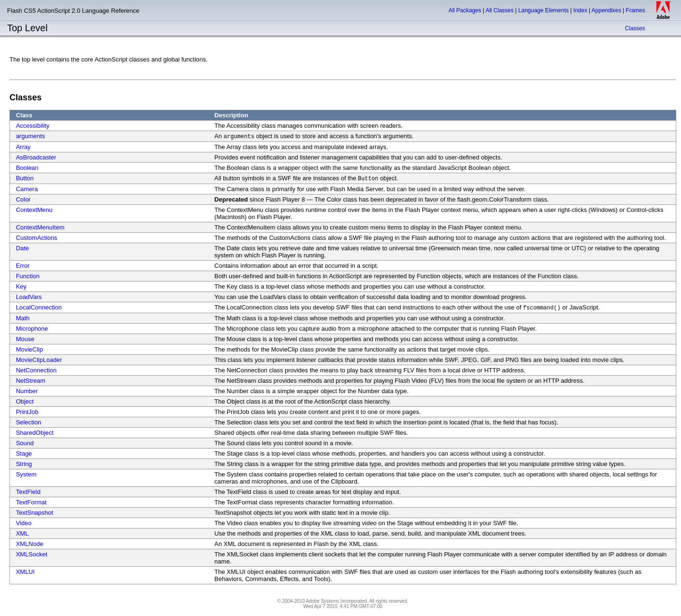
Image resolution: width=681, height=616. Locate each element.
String (24, 464)
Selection (29, 422)
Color (23, 199)
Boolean (27, 168)
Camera (27, 189)
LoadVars (29, 297)
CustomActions (37, 238)
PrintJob (27, 412)
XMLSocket (32, 554)
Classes (635, 28)
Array (23, 147)
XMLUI (26, 572)
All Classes (500, 10)
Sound (25, 443)
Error (23, 266)
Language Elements (544, 10)
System (26, 474)
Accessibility (33, 126)
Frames (635, 10)
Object (25, 401)
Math (23, 318)
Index (580, 10)
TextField (28, 492)
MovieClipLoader (39, 360)
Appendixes (607, 10)
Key (21, 286)
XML (22, 533)
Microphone (32, 329)
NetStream (31, 381)
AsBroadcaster (36, 157)
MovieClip (30, 349)
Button (25, 178)
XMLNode (30, 544)
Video (24, 523)
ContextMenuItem (40, 227)
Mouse (25, 339)
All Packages (465, 10)
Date (22, 248)
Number (27, 391)
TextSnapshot (35, 513)
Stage (24, 453)
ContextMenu (34, 210)
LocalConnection (39, 307)
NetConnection (36, 370)
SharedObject (35, 433)
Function (28, 276)
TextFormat (31, 502)
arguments (31, 136)
